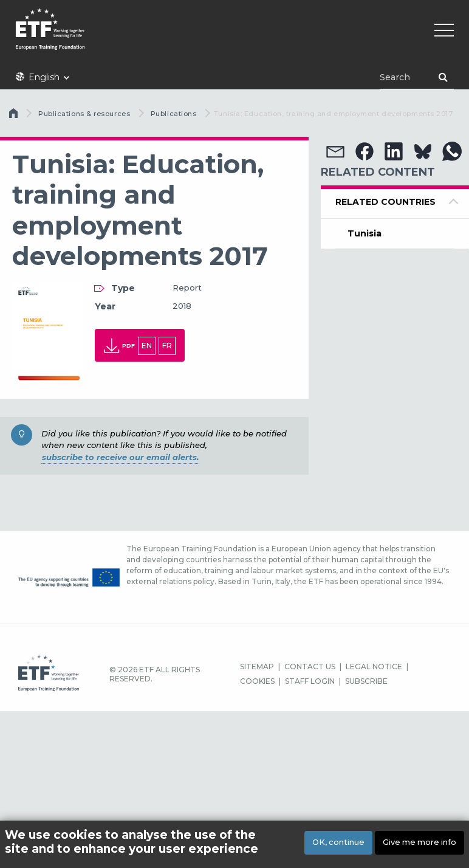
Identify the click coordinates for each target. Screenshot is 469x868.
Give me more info (419, 842)
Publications (174, 114)
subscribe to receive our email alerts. (120, 457)
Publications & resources (84, 114)
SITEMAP (257, 666)
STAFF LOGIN (310, 681)
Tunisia (365, 233)
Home (15, 116)
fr (167, 346)
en (147, 346)
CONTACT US (310, 666)
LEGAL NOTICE (374, 666)
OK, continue (338, 842)
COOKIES (257, 681)
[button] (335, 151)
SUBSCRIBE (366, 681)
